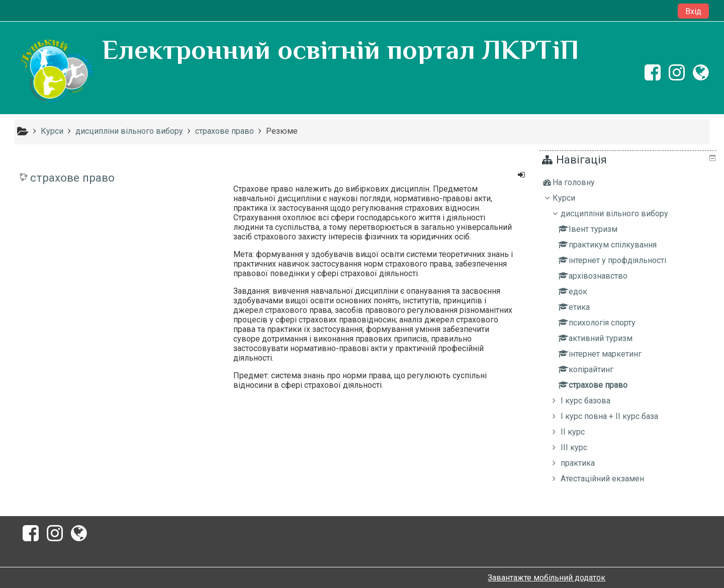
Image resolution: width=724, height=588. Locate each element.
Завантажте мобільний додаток (547, 578)
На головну (581, 182)
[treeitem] (629, 183)
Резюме (282, 131)
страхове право (72, 178)
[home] (56, 71)
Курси (571, 198)
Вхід (693, 11)
